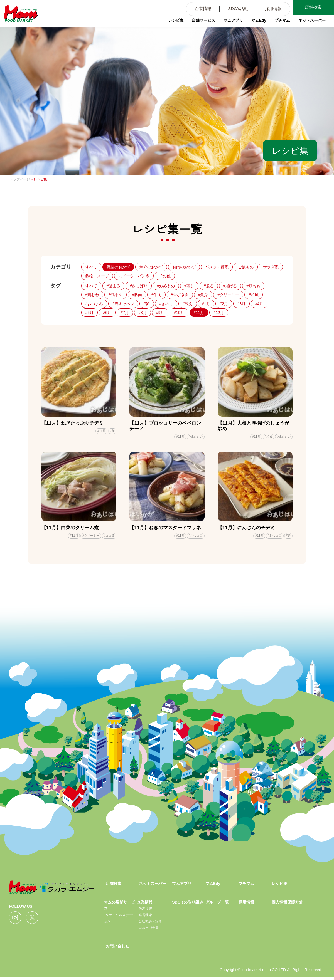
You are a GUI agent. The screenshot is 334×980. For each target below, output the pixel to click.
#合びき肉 (180, 295)
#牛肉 (156, 295)
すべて (91, 267)
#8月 (143, 313)
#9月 (160, 313)
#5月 (90, 313)
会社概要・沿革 (150, 924)
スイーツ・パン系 (134, 276)
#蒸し (189, 286)
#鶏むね (92, 295)
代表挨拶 (145, 911)
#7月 (125, 313)
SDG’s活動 (231, 10)
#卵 (147, 304)
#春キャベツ (123, 304)
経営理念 (145, 917)
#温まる (114, 286)
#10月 (179, 313)
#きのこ (166, 304)
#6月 (107, 313)
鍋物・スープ (97, 276)
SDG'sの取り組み (187, 905)
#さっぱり (139, 286)
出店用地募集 (149, 930)
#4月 (259, 304)
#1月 (206, 304)
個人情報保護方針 (287, 905)
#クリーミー (228, 295)
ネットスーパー (309, 24)
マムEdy (255, 24)
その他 (165, 276)
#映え (188, 304)
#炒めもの (166, 286)
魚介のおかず (151, 267)
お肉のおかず (184, 267)
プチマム (279, 24)
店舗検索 (312, 8)
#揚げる (230, 286)
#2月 (224, 304)
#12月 (219, 313)
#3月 (242, 304)
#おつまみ (94, 304)
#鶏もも (253, 286)
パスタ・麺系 (217, 267)
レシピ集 (170, 24)
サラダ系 (271, 267)
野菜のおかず (118, 267)
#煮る (209, 286)
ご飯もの (246, 267)
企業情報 (193, 10)
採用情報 (269, 10)
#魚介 (203, 295)
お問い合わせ (117, 949)
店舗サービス (198, 24)
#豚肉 (137, 295)
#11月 (199, 313)
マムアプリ (229, 24)
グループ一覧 (217, 905)
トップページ (20, 179)
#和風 (254, 295)
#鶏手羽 (116, 295)
